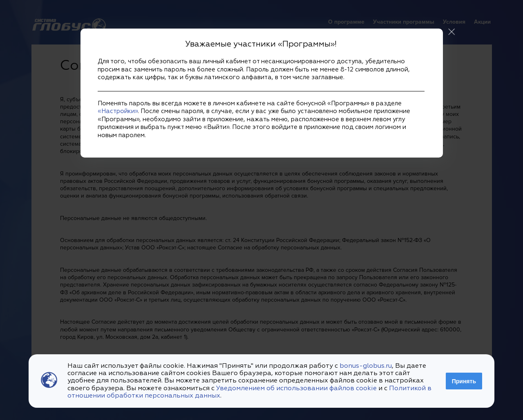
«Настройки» (118, 111)
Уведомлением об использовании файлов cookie (296, 389)
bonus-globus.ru (366, 366)
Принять (464, 381)
